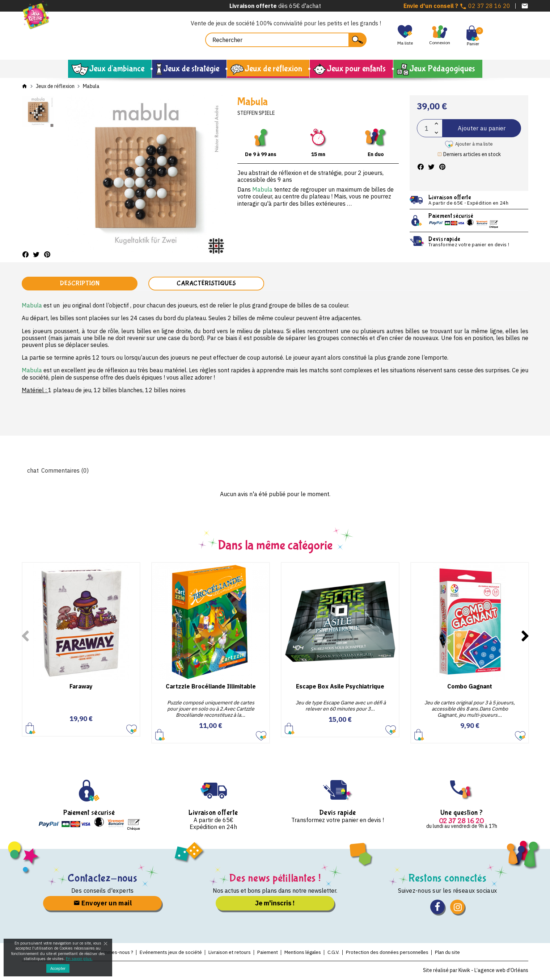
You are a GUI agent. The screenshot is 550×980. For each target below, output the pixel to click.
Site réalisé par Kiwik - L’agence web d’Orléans (476, 971)
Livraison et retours (221, 952)
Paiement (265, 952)
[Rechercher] (286, 40)
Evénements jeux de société (153, 952)
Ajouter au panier (482, 128)
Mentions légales (307, 952)
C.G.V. (343, 952)
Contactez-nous (103, 878)
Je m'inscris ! (275, 903)
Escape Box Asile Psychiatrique (340, 687)
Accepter (58, 968)
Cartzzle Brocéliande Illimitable (211, 687)
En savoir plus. (79, 959)
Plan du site (476, 952)
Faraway (81, 687)
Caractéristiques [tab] (206, 284)
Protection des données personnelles (405, 952)
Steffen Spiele (256, 113)
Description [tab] (80, 284)
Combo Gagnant (470, 687)
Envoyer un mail (102, 903)
